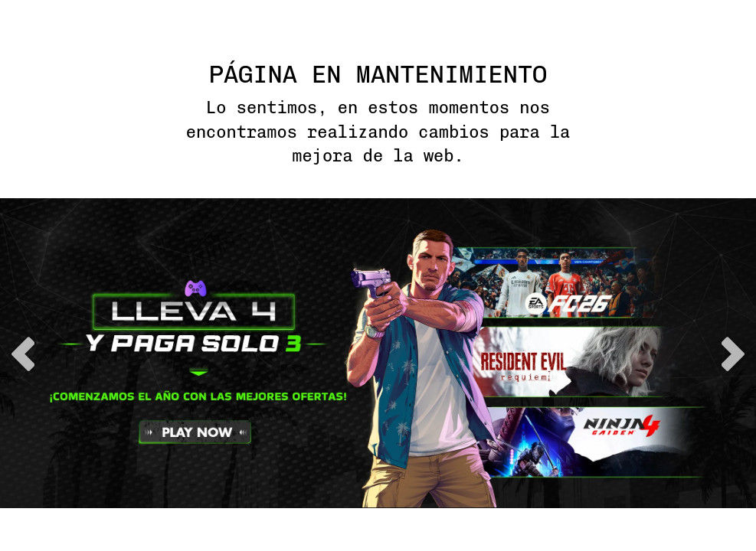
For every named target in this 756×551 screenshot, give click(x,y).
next (733, 354)
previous (23, 354)
